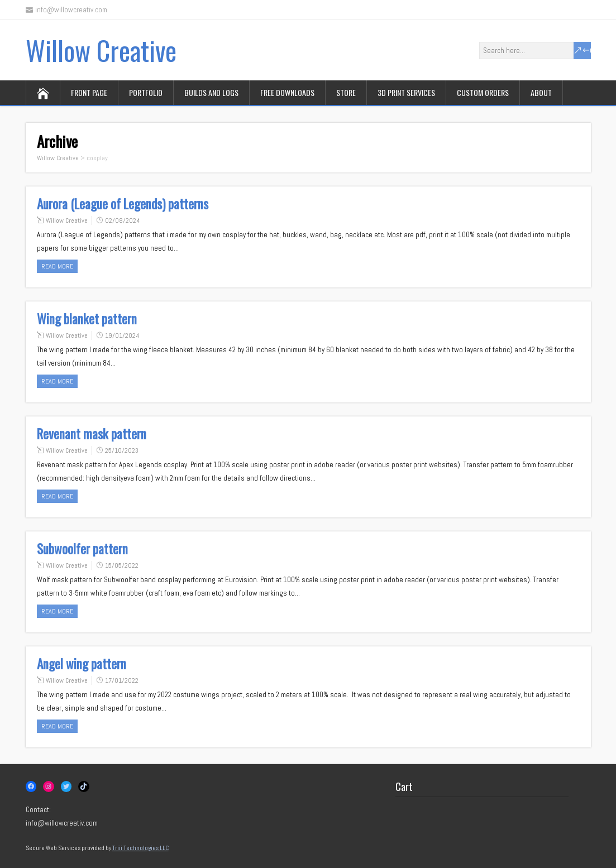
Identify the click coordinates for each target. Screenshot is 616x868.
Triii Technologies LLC (140, 848)
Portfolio (146, 92)
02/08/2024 (122, 220)
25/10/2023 (122, 450)
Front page (89, 92)
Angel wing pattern (82, 664)
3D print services (406, 92)
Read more (57, 266)
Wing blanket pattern (87, 319)
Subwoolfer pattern (82, 549)
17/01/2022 (122, 680)
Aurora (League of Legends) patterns (123, 204)
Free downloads (287, 92)
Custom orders (483, 92)
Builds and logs (211, 92)
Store (346, 92)
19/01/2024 (122, 335)
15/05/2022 (122, 565)
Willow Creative (101, 50)
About (541, 92)
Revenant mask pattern (92, 434)
